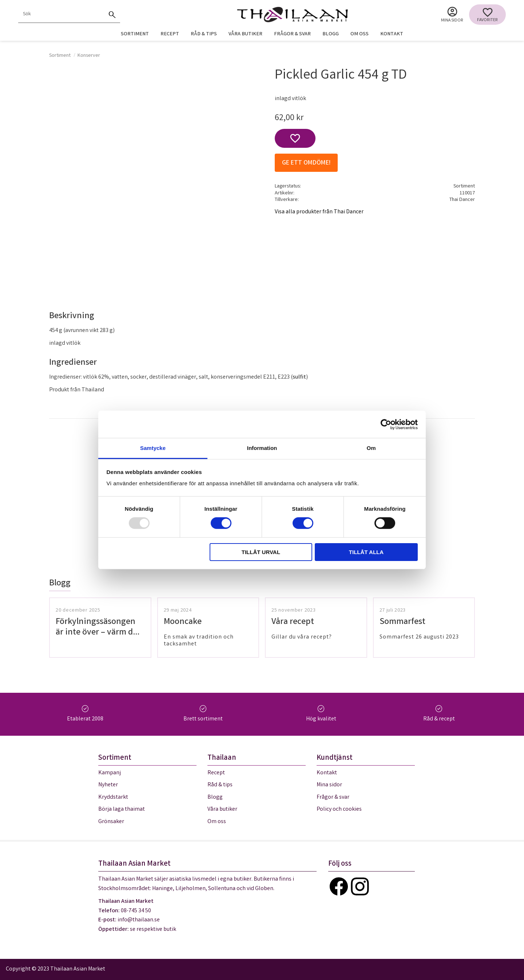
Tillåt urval (261, 552)
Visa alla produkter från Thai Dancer (319, 212)
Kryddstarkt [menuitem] (113, 797)
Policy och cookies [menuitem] (339, 809)
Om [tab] (371, 448)
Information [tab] (262, 448)
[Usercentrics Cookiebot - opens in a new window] (386, 424)
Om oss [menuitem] (360, 34)
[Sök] (112, 15)
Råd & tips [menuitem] (204, 34)
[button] (487, 15)
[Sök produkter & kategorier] (61, 15)
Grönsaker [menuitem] (111, 822)
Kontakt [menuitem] (392, 34)
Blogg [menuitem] (331, 34)
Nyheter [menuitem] (108, 785)
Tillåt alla (366, 552)
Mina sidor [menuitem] (452, 21)
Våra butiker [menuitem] (245, 34)
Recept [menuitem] (170, 34)
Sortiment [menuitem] (135, 34)
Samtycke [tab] (153, 448)
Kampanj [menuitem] (110, 773)
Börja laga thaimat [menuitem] (122, 809)
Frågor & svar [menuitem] (292, 34)
